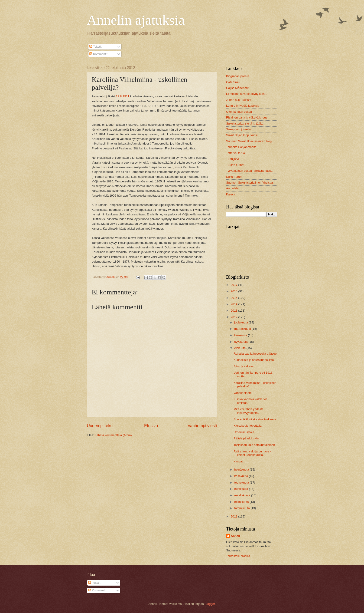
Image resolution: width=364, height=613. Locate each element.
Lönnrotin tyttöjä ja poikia (243, 106)
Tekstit (95, 47)
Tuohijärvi (232, 159)
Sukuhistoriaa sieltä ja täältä (245, 124)
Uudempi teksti (101, 426)
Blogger (210, 604)
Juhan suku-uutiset (239, 100)
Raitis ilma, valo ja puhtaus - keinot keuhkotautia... (252, 453)
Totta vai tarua (236, 153)
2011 (234, 516)
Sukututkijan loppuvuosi (242, 135)
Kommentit (98, 54)
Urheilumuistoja (244, 432)
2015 (234, 298)
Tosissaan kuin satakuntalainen (254, 445)
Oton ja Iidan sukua (239, 112)
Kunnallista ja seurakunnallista (254, 360)
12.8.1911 (123, 96)
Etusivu (151, 426)
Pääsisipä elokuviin (246, 438)
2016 (234, 291)
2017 (234, 285)
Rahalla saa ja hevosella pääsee (255, 354)
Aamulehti (233, 188)
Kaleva (231, 194)
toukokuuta (242, 483)
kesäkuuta (241, 476)
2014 (234, 304)
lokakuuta (241, 335)
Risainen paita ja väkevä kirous (247, 117)
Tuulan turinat (235, 165)
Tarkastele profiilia (238, 556)
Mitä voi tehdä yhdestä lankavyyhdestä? (249, 411)
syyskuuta (241, 342)
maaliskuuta (243, 495)
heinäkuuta (242, 470)
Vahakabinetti (242, 393)
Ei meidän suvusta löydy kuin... (247, 94)
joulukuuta (241, 322)
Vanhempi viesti (202, 426)
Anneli (235, 536)
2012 (234, 317)
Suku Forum (234, 177)
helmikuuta (242, 502)
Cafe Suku (233, 82)
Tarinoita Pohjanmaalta (241, 147)
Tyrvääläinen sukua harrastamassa (249, 171)
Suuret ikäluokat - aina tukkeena (255, 419)
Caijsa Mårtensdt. (238, 88)
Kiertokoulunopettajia (247, 426)
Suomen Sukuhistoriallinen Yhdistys (250, 183)
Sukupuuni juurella (238, 129)
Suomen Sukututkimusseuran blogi (249, 141)
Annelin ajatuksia (136, 20)
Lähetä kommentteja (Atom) (113, 435)
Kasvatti (239, 461)
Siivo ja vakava (244, 366)
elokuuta (240, 348)
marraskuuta (243, 329)
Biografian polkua (238, 76)
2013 (234, 311)
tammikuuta (242, 508)
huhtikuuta (242, 489)
